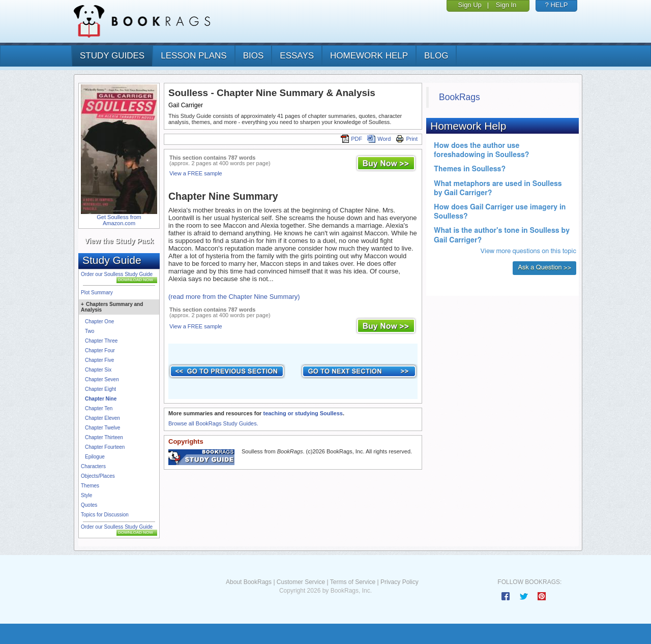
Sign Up (470, 5)
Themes (90, 486)
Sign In (506, 5)
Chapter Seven (102, 379)
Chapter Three (101, 341)
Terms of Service (353, 582)
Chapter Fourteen (105, 447)
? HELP (557, 5)
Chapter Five (99, 360)
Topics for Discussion (105, 515)
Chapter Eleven (102, 418)
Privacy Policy (400, 582)
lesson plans (194, 56)
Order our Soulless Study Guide (117, 274)
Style (86, 495)
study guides (112, 56)
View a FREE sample (196, 173)
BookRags (460, 97)
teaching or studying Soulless (303, 413)
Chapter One (99, 321)
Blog (436, 56)
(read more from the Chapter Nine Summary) (234, 297)
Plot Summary (97, 293)
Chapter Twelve (102, 428)
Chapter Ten (99, 408)
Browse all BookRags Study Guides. (213, 423)
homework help (369, 56)
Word (379, 139)
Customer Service (301, 582)
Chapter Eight (100, 389)
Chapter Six (98, 370)
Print (407, 139)
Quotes (89, 505)
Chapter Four (100, 350)
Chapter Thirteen (104, 437)
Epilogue (95, 457)
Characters (93, 466)
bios (254, 56)
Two (90, 331)
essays (297, 56)
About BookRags (249, 582)
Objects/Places (98, 476)
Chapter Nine (101, 399)
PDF (351, 139)
